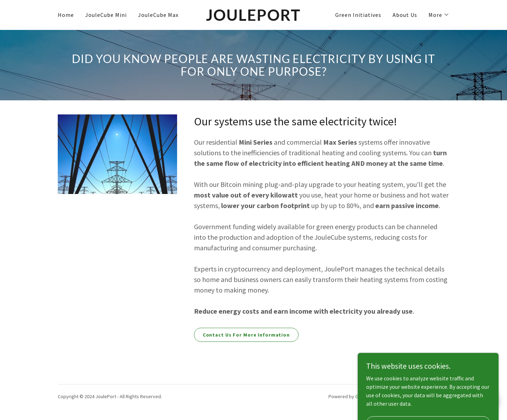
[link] (254, 19)
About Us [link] (405, 15)
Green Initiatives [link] (358, 15)
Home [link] (66, 15)
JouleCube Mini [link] (106, 15)
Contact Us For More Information (246, 335)
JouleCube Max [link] (158, 15)
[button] (439, 15)
